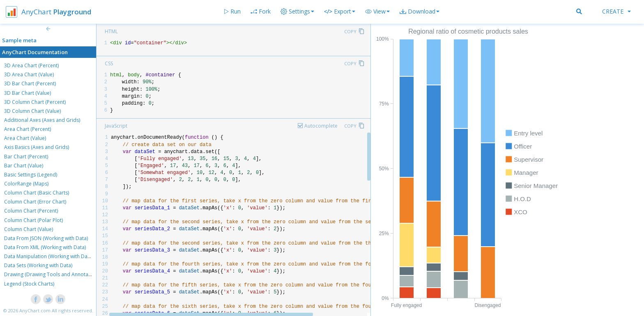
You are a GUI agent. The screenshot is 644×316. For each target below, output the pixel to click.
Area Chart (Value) (25, 138)
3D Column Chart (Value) (32, 111)
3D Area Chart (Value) (29, 74)
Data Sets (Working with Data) (38, 265)
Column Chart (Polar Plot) (33, 220)
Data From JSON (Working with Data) (46, 238)
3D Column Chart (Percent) (35, 102)
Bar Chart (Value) (24, 166)
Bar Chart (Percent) (26, 157)
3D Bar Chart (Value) (28, 93)
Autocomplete (321, 126)
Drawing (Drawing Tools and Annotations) (53, 274)
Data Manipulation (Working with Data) (49, 256)
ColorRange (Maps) (26, 184)
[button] (377, 11)
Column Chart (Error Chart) (35, 202)
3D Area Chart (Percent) (31, 65)
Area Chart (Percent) (28, 129)
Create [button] (616, 11)
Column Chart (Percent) (31, 211)
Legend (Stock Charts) (29, 284)
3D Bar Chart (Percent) (30, 84)
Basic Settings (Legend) (31, 175)
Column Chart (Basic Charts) (37, 193)
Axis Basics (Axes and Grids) (37, 147)
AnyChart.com (35, 310)
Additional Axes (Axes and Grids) (42, 120)
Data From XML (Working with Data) (45, 247)
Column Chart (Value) (29, 229)
